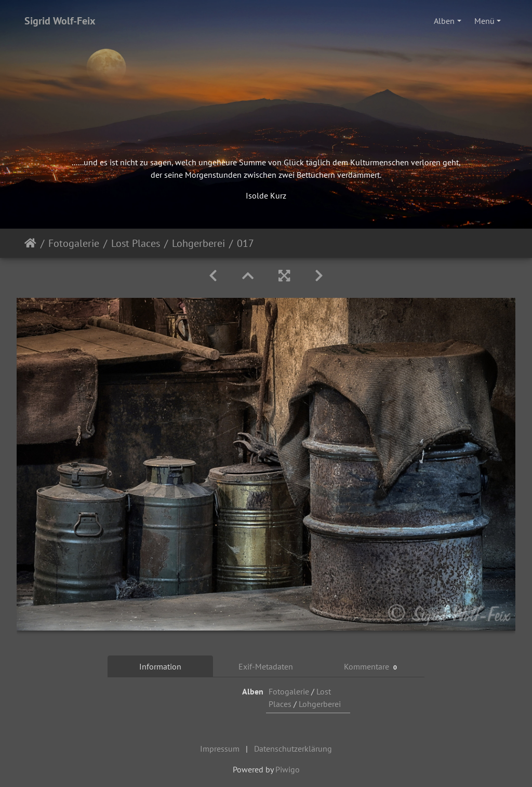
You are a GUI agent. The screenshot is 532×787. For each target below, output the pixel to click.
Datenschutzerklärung (293, 749)
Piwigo (288, 769)
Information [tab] (160, 666)
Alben (444, 21)
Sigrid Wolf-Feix (60, 21)
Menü (484, 21)
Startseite (30, 243)
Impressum (220, 749)
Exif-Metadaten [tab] (266, 666)
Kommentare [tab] (372, 667)
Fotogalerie (74, 243)
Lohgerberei (198, 243)
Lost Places (136, 243)
